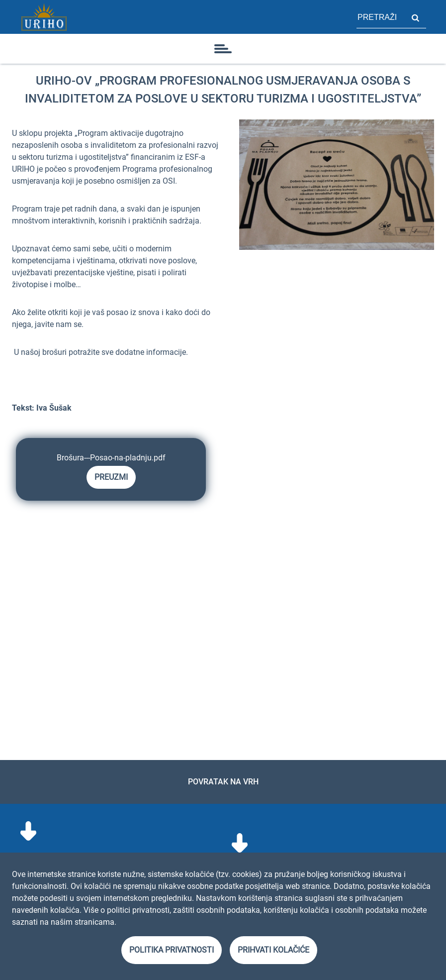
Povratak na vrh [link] (223, 782)
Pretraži (415, 17)
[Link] (44, 17)
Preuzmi (111, 477)
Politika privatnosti (172, 950)
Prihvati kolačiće (273, 950)
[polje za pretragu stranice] (380, 17)
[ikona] (223, 49)
